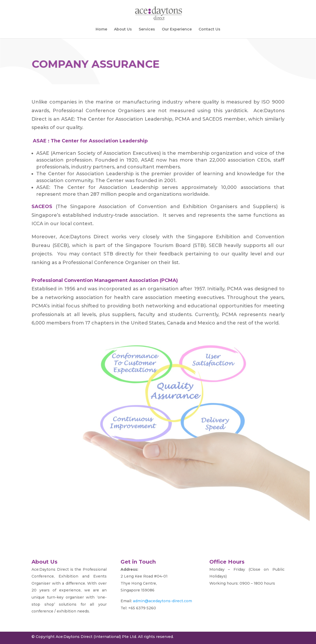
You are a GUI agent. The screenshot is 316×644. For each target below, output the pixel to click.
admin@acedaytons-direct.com (162, 601)
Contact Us (209, 29)
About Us (123, 29)
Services (147, 29)
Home (101, 29)
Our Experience (177, 29)
